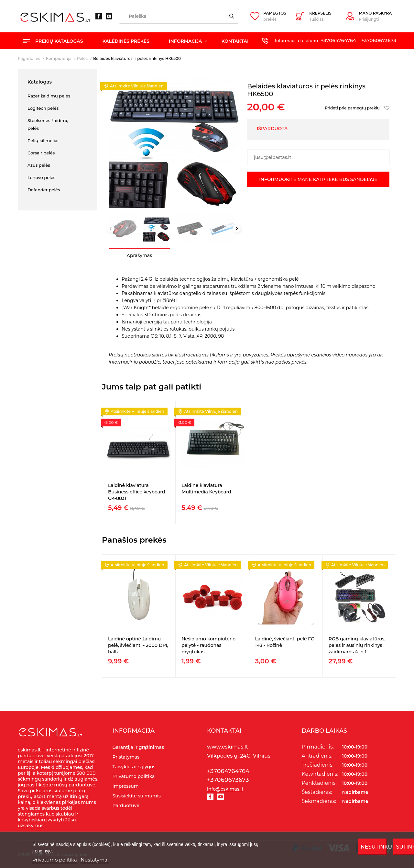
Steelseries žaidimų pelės (48, 124)
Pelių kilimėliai (43, 141)
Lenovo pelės (41, 177)
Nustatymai (95, 860)
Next (237, 229)
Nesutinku (374, 847)
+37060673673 (379, 40)
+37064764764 (338, 40)
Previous (111, 229)
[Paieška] (179, 16)
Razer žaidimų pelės (49, 96)
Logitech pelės (43, 108)
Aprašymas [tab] (139, 255)
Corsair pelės (41, 153)
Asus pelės (39, 165)
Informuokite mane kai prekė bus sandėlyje (318, 179)
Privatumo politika (55, 860)
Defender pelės (44, 190)
